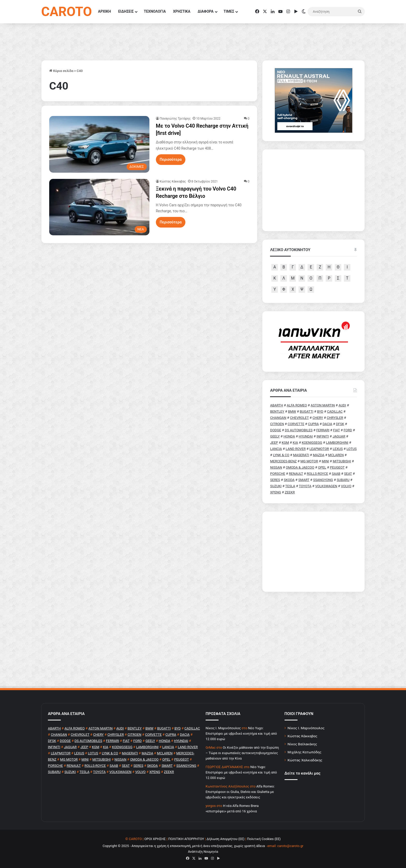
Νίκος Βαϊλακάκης (302, 744)
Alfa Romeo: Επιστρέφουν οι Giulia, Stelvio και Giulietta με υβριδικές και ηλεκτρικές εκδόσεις (240, 792)
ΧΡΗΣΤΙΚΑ (182, 11)
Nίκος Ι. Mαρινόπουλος (223, 728)
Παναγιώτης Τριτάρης (175, 119)
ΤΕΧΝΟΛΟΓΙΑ (155, 11)
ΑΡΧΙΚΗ (105, 11)
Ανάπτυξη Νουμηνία (203, 852)
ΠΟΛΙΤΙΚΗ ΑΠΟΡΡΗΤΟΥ (186, 839)
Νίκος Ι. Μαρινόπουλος (306, 728)
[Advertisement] (313, 552)
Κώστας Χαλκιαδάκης (305, 760)
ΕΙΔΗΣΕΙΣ (126, 11)
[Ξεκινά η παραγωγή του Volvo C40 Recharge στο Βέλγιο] (99, 207)
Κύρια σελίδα (61, 71)
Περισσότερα (171, 159)
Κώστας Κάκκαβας (173, 181)
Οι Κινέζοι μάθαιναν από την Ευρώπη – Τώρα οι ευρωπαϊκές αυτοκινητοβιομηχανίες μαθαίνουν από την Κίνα (242, 753)
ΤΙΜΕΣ (229, 11)
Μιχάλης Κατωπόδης (305, 752)
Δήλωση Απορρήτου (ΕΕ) (226, 839)
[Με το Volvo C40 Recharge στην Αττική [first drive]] (99, 144)
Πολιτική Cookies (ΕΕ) (264, 839)
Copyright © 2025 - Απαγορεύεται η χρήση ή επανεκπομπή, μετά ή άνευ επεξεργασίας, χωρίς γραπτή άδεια (184, 846)
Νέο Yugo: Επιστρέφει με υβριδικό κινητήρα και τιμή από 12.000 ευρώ (241, 734)
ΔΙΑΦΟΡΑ (205, 11)
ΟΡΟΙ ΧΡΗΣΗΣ (155, 839)
